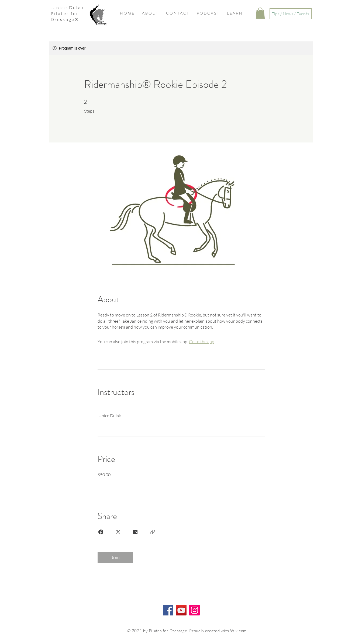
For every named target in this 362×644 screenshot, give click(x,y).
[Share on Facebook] (101, 532)
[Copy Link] (153, 532)
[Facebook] (168, 610)
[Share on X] (118, 532)
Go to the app (202, 342)
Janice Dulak (68, 8)
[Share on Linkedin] (135, 532)
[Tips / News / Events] (291, 14)
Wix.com (238, 631)
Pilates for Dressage (65, 16)
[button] (260, 13)
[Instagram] (194, 610)
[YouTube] (181, 610)
